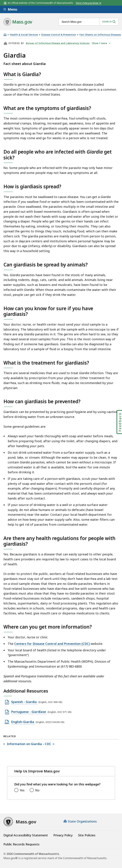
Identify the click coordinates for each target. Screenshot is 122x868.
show (100, 43)
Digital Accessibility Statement (26, 835)
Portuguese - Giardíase (29, 712)
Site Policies (87, 835)
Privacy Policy (63, 835)
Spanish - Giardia (24, 702)
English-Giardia (23, 722)
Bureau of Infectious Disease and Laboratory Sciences (58, 43)
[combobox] (89, 22)
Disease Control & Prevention (59, 35)
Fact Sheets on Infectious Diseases (100, 35)
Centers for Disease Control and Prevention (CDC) (52, 644)
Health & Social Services (24, 35)
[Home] (5, 35)
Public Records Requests (21, 844)
